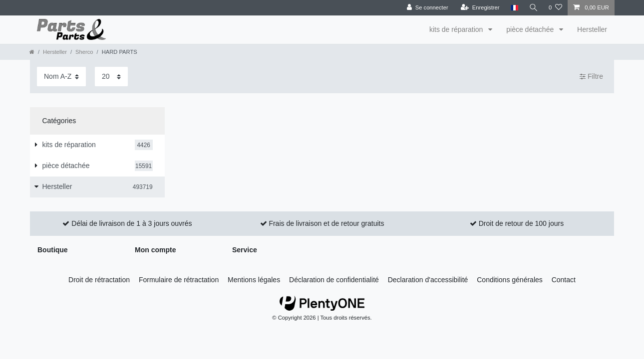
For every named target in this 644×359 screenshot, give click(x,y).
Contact (564, 280)
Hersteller (592, 29)
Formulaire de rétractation (179, 280)
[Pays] (513, 8)
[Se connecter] (427, 8)
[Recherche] (533, 8)
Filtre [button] (591, 77)
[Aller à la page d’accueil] (32, 52)
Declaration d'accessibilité (428, 280)
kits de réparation (457, 29)
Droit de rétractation (99, 280)
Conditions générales (510, 280)
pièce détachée (531, 29)
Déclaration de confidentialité (334, 280)
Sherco (84, 52)
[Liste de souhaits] (555, 8)
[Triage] (61, 77)
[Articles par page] (111, 77)
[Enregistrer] (480, 8)
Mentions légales (254, 280)
